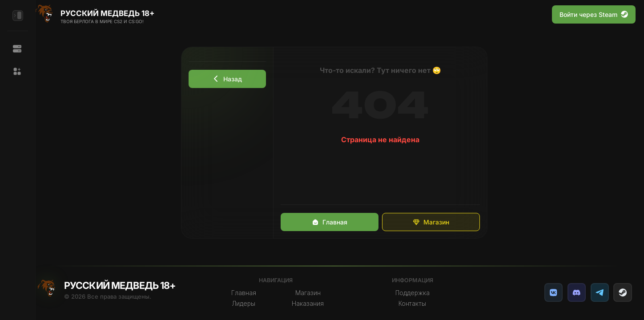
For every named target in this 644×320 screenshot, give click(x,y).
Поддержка (417, 293)
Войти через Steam (594, 14)
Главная (334, 222)
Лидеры (250, 304)
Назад (233, 79)
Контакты (416, 304)
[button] (18, 72)
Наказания (314, 304)
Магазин (436, 222)
